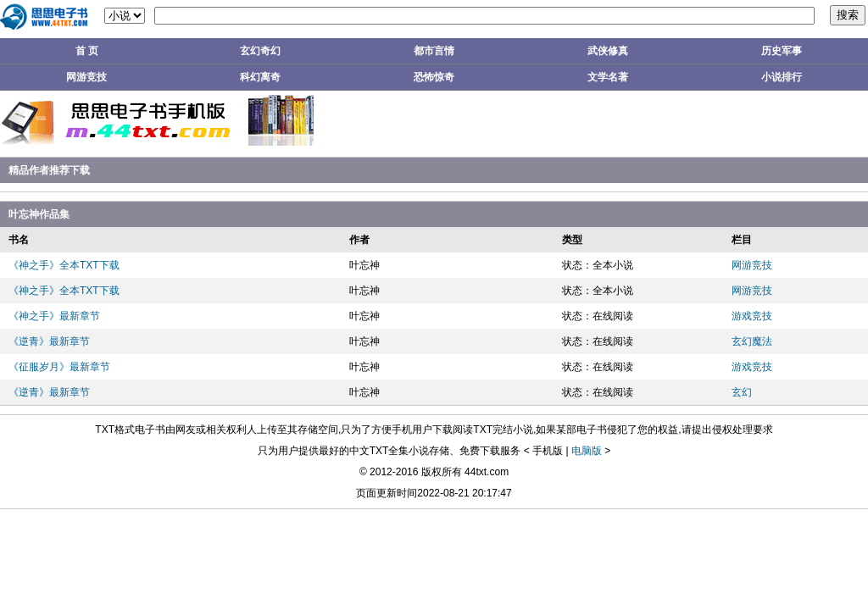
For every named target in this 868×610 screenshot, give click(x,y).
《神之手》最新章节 (54, 316)
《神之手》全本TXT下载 (64, 265)
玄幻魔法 (752, 341)
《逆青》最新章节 (49, 341)
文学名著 (608, 77)
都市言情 (434, 51)
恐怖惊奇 (434, 77)
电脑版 (587, 451)
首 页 (87, 51)
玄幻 (742, 392)
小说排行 (782, 77)
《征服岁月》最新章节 (59, 367)
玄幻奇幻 (260, 51)
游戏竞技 (752, 316)
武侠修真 (608, 51)
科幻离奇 (260, 77)
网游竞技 (86, 77)
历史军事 (782, 51)
